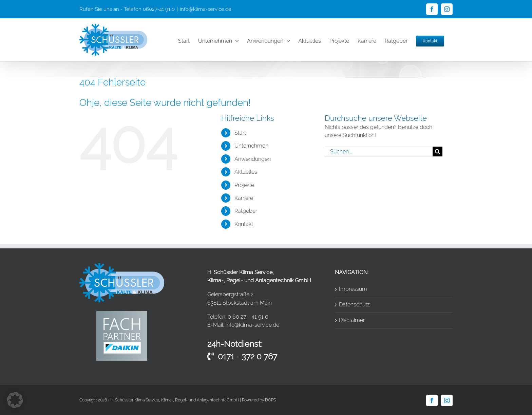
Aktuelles (246, 172)
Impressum (353, 289)
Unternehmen (251, 146)
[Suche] (438, 152)
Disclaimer (352, 320)
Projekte (244, 185)
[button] (15, 400)
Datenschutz (354, 305)
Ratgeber (246, 211)
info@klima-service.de (206, 9)
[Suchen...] (379, 152)
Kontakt (244, 224)
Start (240, 133)
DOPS (270, 400)
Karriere (244, 198)
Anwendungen (253, 159)
